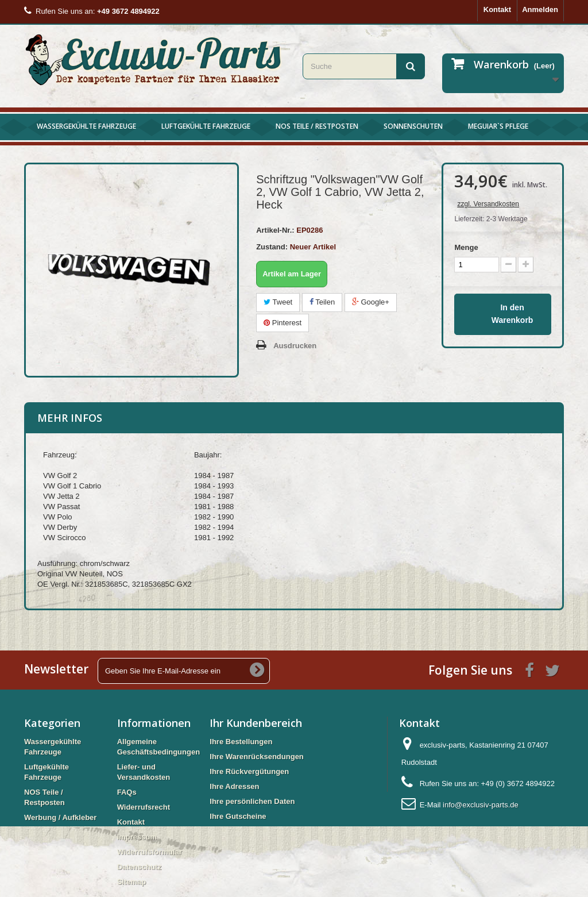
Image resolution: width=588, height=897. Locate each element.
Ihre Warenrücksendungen (257, 757)
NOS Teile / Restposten (317, 126)
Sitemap (132, 882)
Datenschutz (139, 867)
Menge (466, 247)
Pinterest (283, 323)
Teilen (322, 302)
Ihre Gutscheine (238, 816)
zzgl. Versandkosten (488, 204)
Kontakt (497, 9)
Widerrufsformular (150, 852)
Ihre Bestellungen (241, 742)
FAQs (127, 792)
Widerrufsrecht (144, 807)
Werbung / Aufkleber (60, 817)
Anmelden (540, 9)
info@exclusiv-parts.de (481, 805)
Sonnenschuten (413, 126)
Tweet (278, 302)
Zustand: (272, 247)
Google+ (371, 302)
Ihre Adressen (234, 786)
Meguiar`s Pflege (498, 126)
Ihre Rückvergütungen (249, 771)
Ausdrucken (295, 346)
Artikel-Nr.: (275, 230)
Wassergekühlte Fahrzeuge (86, 126)
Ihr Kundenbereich (256, 723)
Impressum (137, 837)
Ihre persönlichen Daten (252, 801)
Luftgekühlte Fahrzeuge (206, 126)
